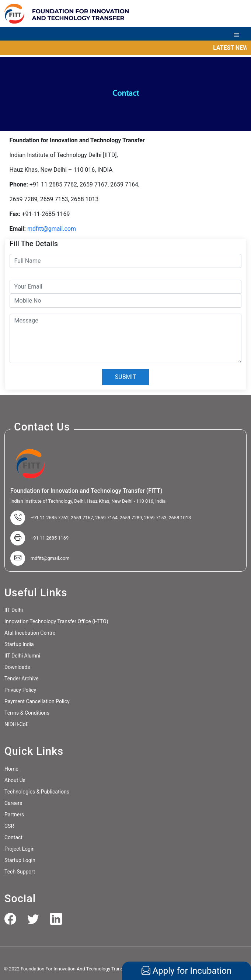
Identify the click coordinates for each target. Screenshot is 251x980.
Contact (13, 837)
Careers (13, 803)
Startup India (19, 644)
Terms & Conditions (27, 713)
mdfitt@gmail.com (52, 229)
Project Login (20, 849)
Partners (14, 815)
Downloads (17, 667)
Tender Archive (22, 679)
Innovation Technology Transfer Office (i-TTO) (56, 621)
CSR (9, 826)
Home (11, 769)
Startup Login (20, 860)
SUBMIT (125, 377)
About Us (15, 780)
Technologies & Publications (37, 792)
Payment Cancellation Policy (37, 701)
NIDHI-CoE (17, 724)
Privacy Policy (20, 690)
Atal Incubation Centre (30, 633)
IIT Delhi (14, 610)
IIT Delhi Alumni (22, 656)
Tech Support (20, 872)
